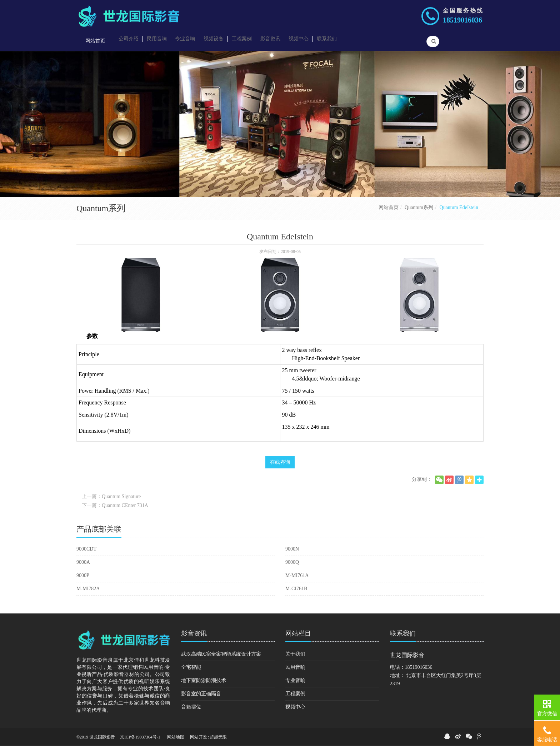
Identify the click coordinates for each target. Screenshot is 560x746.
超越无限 (218, 737)
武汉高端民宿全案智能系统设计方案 (221, 654)
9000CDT (86, 549)
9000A (83, 562)
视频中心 (295, 707)
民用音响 (295, 667)
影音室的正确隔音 (201, 694)
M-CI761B (296, 589)
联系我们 (403, 633)
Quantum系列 (419, 207)
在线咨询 (280, 462)
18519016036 (462, 20)
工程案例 (295, 694)
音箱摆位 (191, 707)
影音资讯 (194, 633)
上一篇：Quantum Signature (111, 496)
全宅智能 (191, 667)
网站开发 (199, 737)
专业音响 (295, 680)
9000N (292, 549)
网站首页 (389, 207)
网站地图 (176, 737)
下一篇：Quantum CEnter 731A (115, 505)
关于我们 (295, 654)
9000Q (292, 562)
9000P (83, 575)
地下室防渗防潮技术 (204, 680)
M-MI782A (88, 589)
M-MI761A (297, 575)
